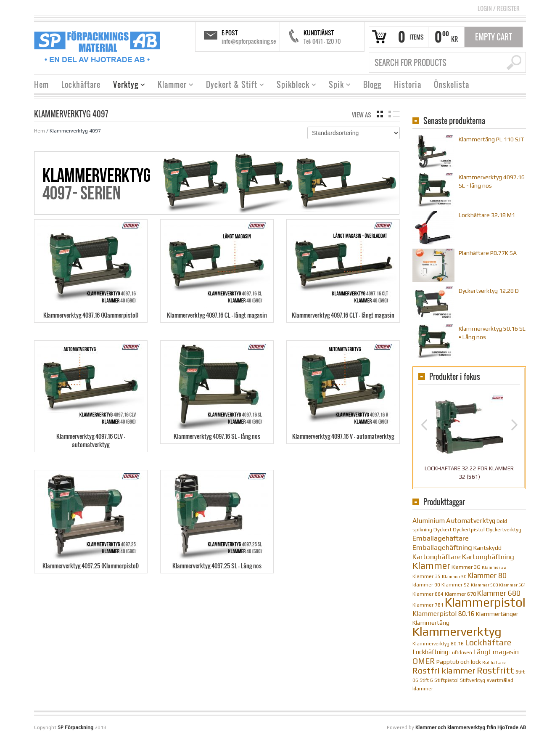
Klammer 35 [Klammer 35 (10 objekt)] (427, 576)
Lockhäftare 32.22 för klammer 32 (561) (469, 473)
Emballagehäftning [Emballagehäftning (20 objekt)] (442, 547)
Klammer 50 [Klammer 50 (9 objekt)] (454, 576)
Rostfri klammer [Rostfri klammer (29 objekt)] (444, 670)
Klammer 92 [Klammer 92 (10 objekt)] (456, 585)
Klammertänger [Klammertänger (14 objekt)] (497, 614)
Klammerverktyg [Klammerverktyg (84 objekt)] (457, 631)
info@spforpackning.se (249, 41)
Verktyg (126, 86)
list (394, 114)
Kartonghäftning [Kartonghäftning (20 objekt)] (488, 557)
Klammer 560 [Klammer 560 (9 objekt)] (484, 585)
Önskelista (452, 85)
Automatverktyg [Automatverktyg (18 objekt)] (471, 521)
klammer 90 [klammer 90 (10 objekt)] (426, 585)
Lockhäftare (81, 85)
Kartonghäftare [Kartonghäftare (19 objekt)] (437, 557)
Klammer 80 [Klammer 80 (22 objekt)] (487, 575)
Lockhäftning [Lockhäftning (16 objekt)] (430, 652)
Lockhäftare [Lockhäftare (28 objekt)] (488, 642)
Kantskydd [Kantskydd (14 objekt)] (487, 548)
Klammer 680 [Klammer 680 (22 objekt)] (499, 593)
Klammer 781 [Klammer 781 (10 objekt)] (428, 605)
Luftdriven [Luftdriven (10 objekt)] (461, 652)
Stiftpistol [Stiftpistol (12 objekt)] (446, 680)
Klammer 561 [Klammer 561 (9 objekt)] (512, 585)
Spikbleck (293, 86)
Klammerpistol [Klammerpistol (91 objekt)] (485, 602)
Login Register (499, 8)
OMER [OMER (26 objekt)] (424, 661)
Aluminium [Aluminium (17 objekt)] (429, 520)
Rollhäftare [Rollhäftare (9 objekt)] (494, 662)
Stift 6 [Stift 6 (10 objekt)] (426, 680)
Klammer (172, 86)
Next (514, 425)
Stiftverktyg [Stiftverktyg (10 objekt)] (473, 680)
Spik (337, 86)
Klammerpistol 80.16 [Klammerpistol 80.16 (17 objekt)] (444, 613)
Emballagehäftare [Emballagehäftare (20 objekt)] (441, 538)
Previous (424, 425)
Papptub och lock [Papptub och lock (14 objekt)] (459, 662)
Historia (408, 85)
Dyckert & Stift (232, 86)
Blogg (372, 85)
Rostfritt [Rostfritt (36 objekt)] (495, 670)
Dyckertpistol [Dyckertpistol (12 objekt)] (469, 529)
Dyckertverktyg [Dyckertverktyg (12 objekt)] (504, 529)
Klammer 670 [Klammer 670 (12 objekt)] (460, 594)
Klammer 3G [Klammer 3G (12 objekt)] (466, 567)
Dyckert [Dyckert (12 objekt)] (442, 529)
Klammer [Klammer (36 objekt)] (431, 566)
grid (380, 114)
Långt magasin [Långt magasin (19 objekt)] (496, 652)
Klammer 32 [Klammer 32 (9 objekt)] (494, 567)
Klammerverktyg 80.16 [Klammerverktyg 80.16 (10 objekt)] (438, 644)
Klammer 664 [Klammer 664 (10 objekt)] (428, 594)
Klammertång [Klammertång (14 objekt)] (431, 623)
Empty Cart (494, 37)
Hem (41, 85)
